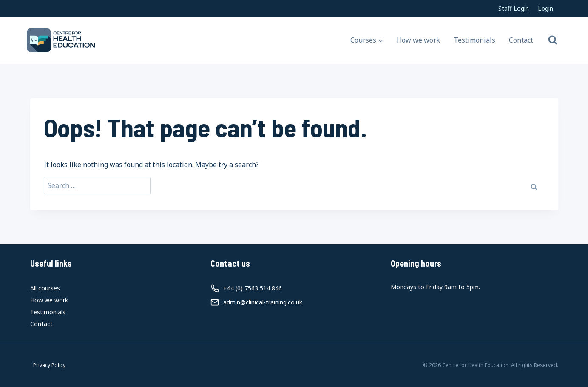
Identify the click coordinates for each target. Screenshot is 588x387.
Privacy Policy (49, 365)
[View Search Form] (553, 40)
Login (545, 8)
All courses (45, 288)
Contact (521, 40)
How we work (418, 40)
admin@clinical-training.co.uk (263, 302)
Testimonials (474, 40)
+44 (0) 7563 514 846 (253, 288)
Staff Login (514, 8)
